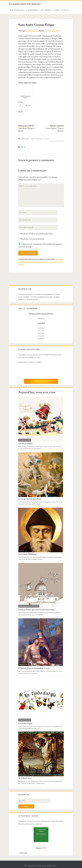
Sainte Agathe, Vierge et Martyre (55, 130)
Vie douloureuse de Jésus (46, 775)
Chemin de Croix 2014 (25, 664)
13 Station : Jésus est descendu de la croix (34, 668)
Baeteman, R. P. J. (23, 775)
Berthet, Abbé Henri (53, 31)
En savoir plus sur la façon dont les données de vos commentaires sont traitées (41, 262)
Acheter (39, 848)
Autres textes (22, 495)
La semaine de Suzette (25, 440)
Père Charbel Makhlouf (27, 554)
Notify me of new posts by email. (32, 239)
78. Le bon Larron (25, 778)
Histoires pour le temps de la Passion (41, 314)
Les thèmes (46, 10)
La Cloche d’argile (25, 724)
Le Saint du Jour (32, 31)
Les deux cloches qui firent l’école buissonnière (37, 610)
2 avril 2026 (41, 318)
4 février (25, 139)
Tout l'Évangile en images (34, 775)
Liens (56, 10)
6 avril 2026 (41, 333)
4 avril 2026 (41, 328)
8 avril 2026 (41, 338)
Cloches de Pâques (25, 444)
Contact (65, 10)
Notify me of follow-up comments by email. (37, 234)
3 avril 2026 (41, 323)
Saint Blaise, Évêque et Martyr (26, 130)
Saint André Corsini (40, 139)
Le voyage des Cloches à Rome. (30, 499)
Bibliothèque (17, 10)
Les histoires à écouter (41, 381)
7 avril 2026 (41, 336)
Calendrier (32, 10)
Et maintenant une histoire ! (26, 4)
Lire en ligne (24, 853)
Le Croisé (22, 551)
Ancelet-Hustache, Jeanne (25, 606)
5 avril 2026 (41, 331)
